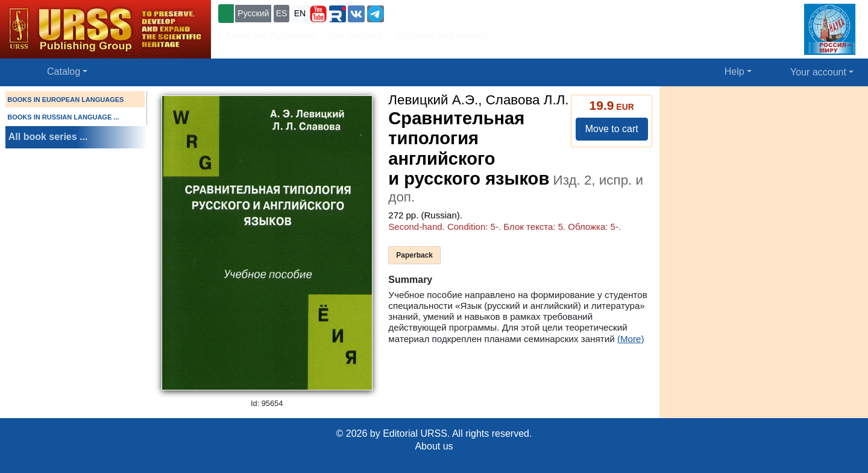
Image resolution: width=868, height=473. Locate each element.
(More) (631, 339)
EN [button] (300, 13)
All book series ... (48, 137)
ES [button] (282, 13)
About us (434, 446)
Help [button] (734, 71)
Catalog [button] (64, 71)
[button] (318, 14)
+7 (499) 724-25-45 (431, 12)
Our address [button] (356, 35)
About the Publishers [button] (270, 35)
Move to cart (612, 129)
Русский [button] (253, 13)
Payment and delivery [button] (443, 35)
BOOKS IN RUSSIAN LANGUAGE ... (63, 117)
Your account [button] (818, 72)
